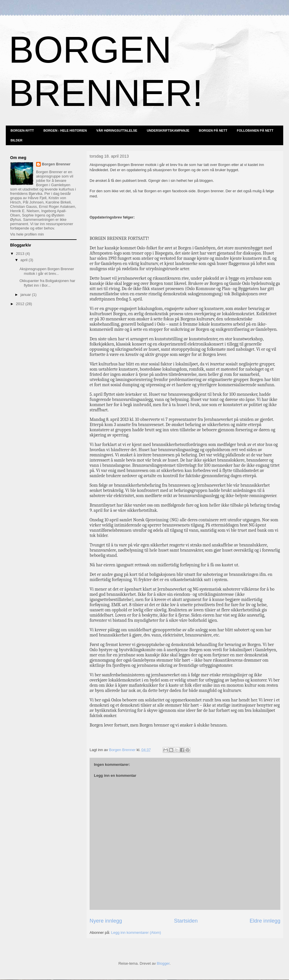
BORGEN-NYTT (22, 130)
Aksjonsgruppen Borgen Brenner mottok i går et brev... (47, 271)
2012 (21, 304)
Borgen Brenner (56, 164)
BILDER (17, 140)
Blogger (163, 963)
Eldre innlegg (265, 921)
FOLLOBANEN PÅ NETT (255, 130)
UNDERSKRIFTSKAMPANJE (168, 130)
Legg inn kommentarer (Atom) (136, 933)
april (25, 260)
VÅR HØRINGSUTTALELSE (117, 130)
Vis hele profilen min (27, 234)
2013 (21, 254)
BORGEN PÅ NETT (213, 130)
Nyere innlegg (106, 921)
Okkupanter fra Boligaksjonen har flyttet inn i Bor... (47, 283)
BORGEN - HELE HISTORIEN (65, 130)
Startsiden (186, 921)
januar (26, 295)
